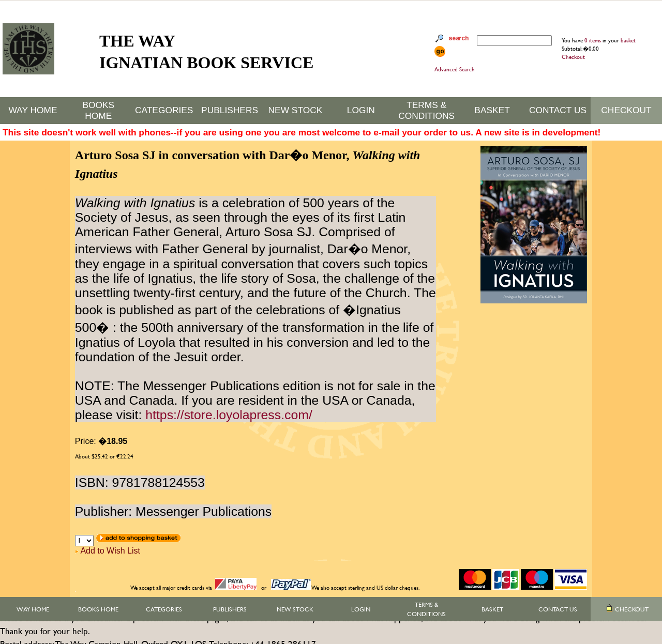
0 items (593, 40)
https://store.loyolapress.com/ (229, 415)
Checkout (573, 57)
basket (628, 40)
